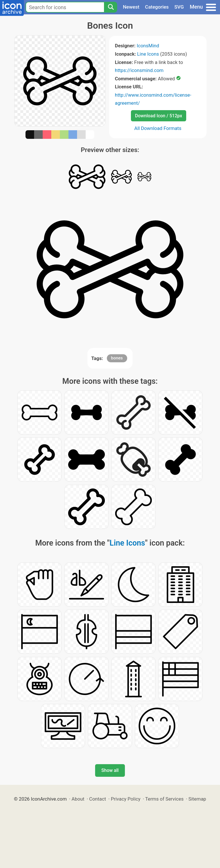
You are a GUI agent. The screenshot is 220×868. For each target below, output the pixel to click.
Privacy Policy (126, 799)
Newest (131, 7)
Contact (98, 799)
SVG (179, 7)
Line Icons (148, 54)
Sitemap (197, 799)
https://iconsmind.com (139, 70)
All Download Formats (158, 128)
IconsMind (148, 46)
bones (117, 358)
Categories (157, 7)
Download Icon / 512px (158, 116)
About (78, 799)
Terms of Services (164, 799)
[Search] (111, 7)
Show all (110, 770)
